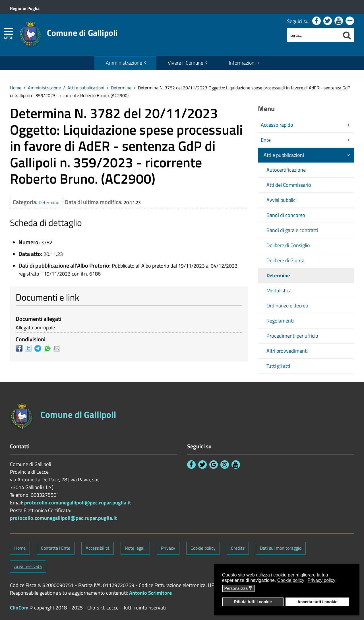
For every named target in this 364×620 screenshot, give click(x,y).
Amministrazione (124, 63)
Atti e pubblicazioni (86, 88)
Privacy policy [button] (322, 580)
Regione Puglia (25, 8)
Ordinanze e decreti (287, 306)
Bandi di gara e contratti (292, 230)
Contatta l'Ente (56, 548)
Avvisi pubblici (282, 200)
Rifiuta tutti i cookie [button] (253, 602)
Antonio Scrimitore (150, 593)
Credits (238, 548)
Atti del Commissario (289, 185)
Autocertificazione (286, 170)
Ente (266, 140)
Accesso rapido (277, 125)
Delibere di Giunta (286, 260)
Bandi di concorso (286, 215)
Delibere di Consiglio (288, 245)
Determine (121, 88)
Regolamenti (280, 321)
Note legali (135, 548)
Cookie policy (203, 548)
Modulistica (279, 291)
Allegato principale (35, 328)
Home (16, 88)
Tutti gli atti (278, 366)
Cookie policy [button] (291, 580)
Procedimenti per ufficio (292, 336)
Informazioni (242, 63)
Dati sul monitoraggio (281, 548)
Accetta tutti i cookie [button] (318, 602)
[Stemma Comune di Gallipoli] (68, 31)
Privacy (168, 548)
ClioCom (19, 608)
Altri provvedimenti (287, 351)
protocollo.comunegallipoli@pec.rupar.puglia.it (78, 503)
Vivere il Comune (186, 63)
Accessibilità (98, 548)
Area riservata (28, 566)
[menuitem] (125, 63)
